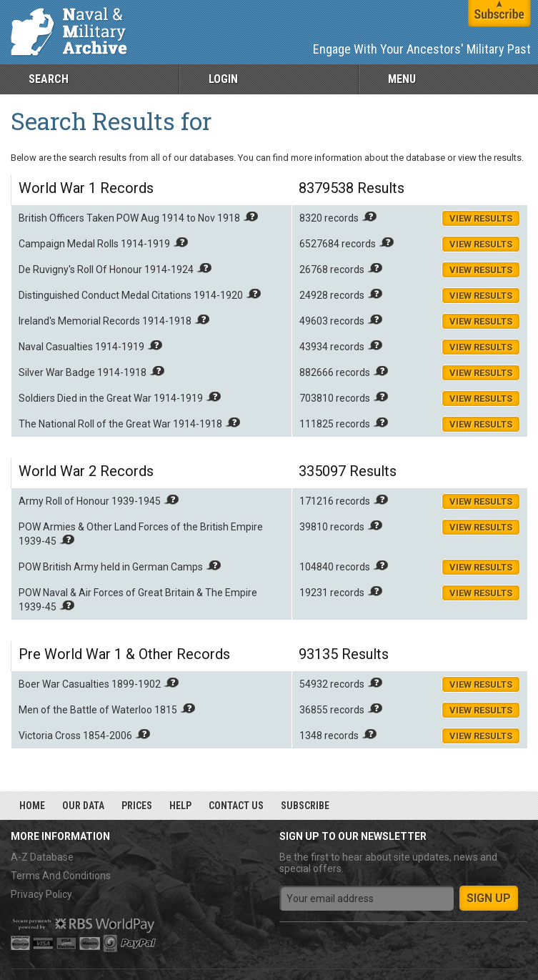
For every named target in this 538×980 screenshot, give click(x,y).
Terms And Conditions (61, 876)
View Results (481, 218)
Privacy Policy (41, 894)
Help (180, 806)
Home (32, 806)
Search (49, 79)
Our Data (83, 806)
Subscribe (305, 806)
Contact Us (236, 806)
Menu (402, 79)
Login (223, 79)
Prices (137, 806)
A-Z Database (42, 857)
